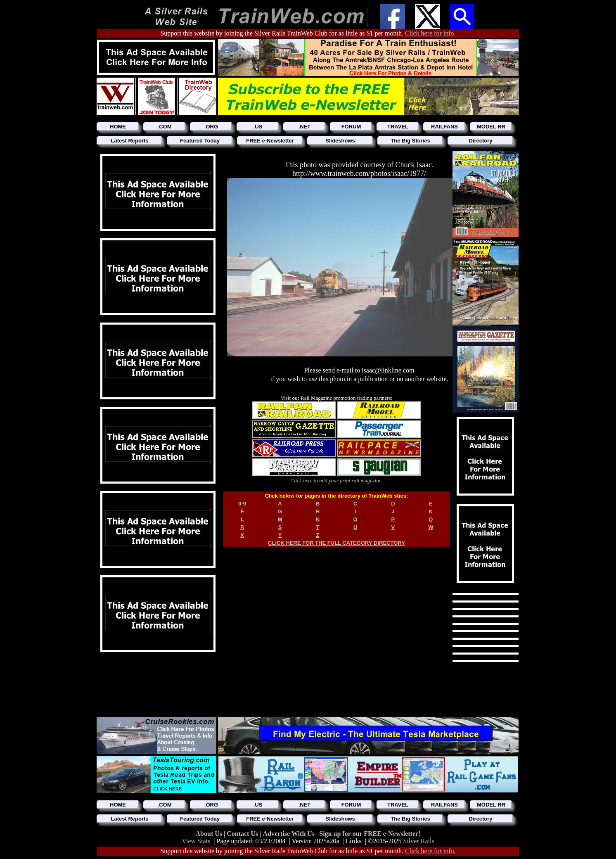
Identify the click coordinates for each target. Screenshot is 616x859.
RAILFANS (444, 127)
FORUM (351, 127)
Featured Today (200, 141)
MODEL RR (491, 127)
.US (258, 127)
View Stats (196, 841)
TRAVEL (398, 127)
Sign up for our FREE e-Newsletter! (370, 834)
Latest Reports (129, 141)
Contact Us (243, 834)
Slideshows (340, 141)
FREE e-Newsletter (270, 141)
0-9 (242, 504)
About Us (210, 834)
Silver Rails (419, 841)
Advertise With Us (289, 834)
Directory (480, 141)
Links (354, 841)
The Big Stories (410, 141)
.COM (165, 127)
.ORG (211, 127)
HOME (118, 127)
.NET (305, 127)
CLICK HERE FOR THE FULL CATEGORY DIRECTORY (336, 543)
